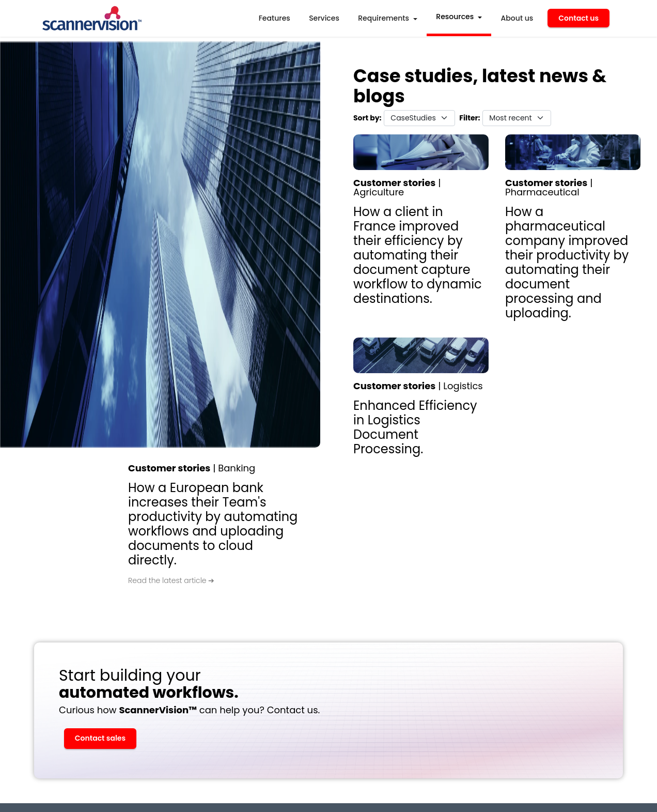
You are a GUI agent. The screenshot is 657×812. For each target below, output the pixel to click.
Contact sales (100, 738)
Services (324, 18)
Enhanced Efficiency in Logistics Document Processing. (415, 427)
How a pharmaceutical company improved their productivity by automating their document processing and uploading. (567, 262)
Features (275, 18)
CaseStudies (413, 118)
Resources (455, 17)
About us (517, 18)
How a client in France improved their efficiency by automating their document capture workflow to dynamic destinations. (418, 255)
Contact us (578, 18)
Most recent (510, 118)
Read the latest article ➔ (171, 581)
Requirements (384, 18)
